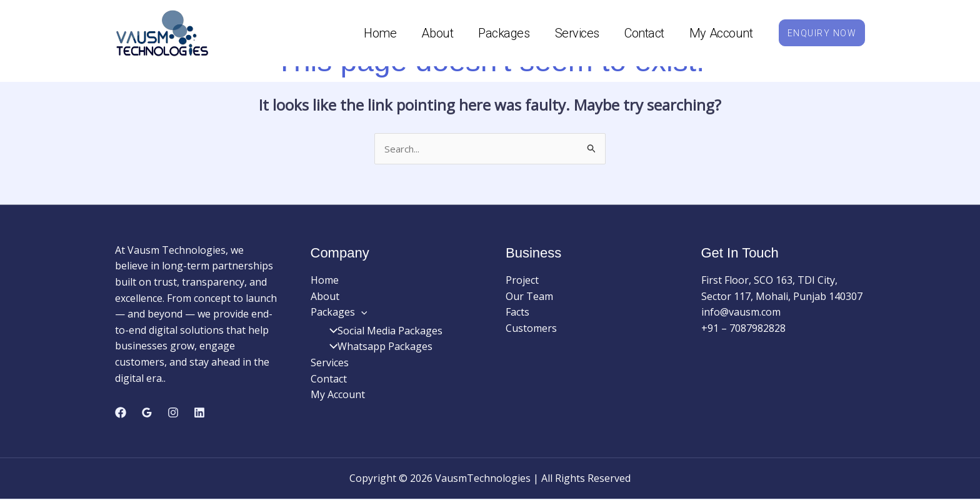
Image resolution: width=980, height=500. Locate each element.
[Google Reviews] (147, 413)
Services (568, 33)
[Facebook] (121, 413)
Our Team (529, 297)
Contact (635, 33)
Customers (531, 329)
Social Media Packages (382, 332)
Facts (517, 313)
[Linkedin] (199, 413)
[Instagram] (173, 413)
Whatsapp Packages (377, 347)
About (428, 33)
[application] (361, 313)
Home (371, 33)
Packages (494, 33)
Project (522, 281)
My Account (712, 33)
